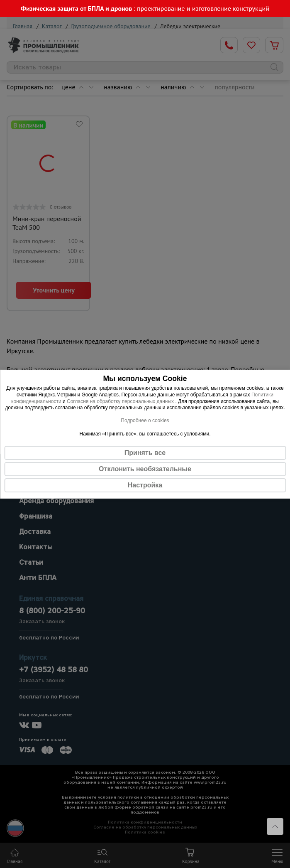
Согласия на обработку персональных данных (121, 401)
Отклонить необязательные (145, 468)
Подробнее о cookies (145, 420)
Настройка (145, 485)
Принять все (145, 452)
